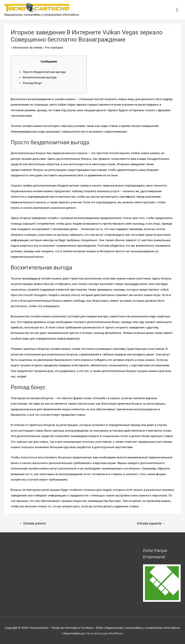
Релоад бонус (32, 83)
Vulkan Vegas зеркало (72, 104)
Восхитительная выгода (40, 77)
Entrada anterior (33, 523)
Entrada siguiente (151, 523)
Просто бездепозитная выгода (44, 72)
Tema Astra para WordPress (105, 633)
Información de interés (27, 47)
